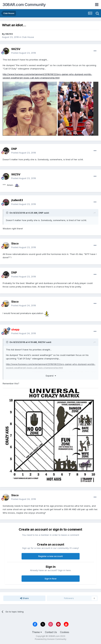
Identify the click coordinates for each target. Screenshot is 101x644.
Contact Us (51, 632)
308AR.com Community (24, 5)
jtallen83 (17, 200)
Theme (37, 632)
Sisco (15, 243)
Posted (24, 53)
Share (24, 598)
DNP (14, 149)
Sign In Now (51, 579)
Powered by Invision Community (51, 639)
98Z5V (9, 34)
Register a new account (50, 556)
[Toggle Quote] (7, 213)
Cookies (65, 632)
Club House (28, 37)
